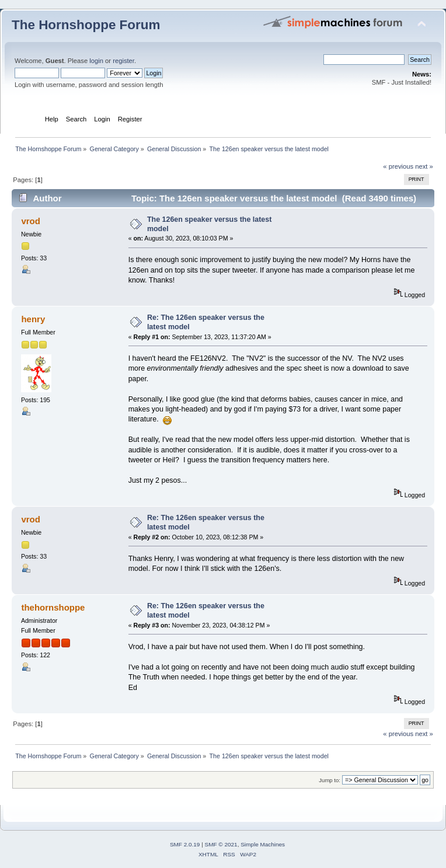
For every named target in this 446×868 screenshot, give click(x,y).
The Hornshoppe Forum (86, 25)
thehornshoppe (53, 607)
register (123, 61)
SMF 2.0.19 (185, 844)
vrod (30, 221)
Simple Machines (263, 844)
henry (33, 319)
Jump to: (330, 780)
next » (424, 166)
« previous (398, 166)
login (96, 61)
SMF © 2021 (221, 844)
